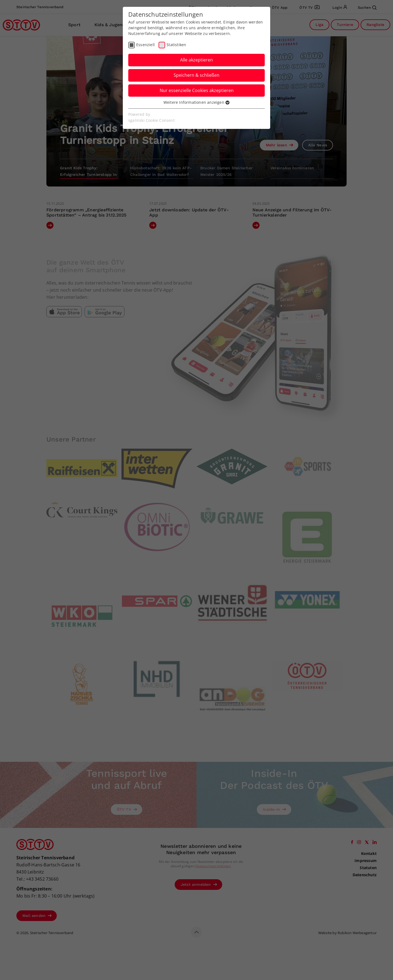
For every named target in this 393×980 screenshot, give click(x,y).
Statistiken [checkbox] (176, 45)
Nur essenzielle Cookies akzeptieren (197, 90)
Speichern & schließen (196, 75)
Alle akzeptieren (196, 60)
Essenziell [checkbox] (145, 45)
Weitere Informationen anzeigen (196, 102)
